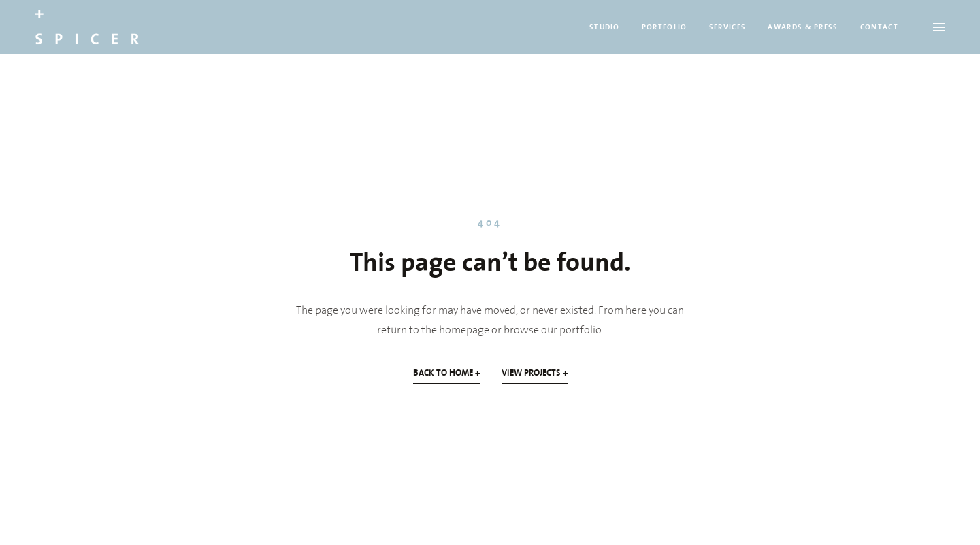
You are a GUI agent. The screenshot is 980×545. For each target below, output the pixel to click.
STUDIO (605, 27)
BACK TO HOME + (446, 373)
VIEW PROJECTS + (535, 373)
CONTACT (879, 27)
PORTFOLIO (665, 27)
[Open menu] (939, 27)
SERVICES (728, 27)
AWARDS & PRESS (803, 27)
